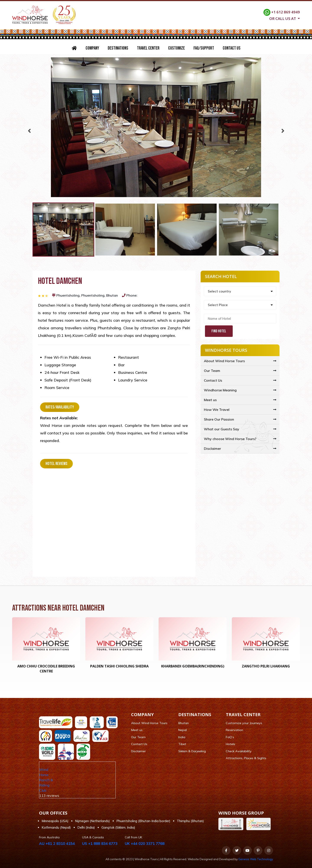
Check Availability (239, 751)
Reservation (234, 730)
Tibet (182, 744)
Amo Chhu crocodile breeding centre (46, 669)
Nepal (183, 730)
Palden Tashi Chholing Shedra (119, 666)
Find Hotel (219, 331)
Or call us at (283, 18)
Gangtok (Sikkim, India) (118, 827)
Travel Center (148, 48)
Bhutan (184, 723)
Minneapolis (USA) (55, 821)
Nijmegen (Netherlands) (92, 821)
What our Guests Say (222, 429)
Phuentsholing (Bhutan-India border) (143, 821)
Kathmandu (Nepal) (56, 827)
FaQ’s (230, 737)
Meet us (210, 400)
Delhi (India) (86, 827)
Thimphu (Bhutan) (190, 821)
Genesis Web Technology (256, 859)
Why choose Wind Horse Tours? (230, 439)
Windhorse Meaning (220, 390)
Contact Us (232, 48)
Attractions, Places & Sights (246, 758)
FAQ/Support (204, 48)
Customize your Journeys (244, 723)
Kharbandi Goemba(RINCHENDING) (193, 666)
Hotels (230, 744)
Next (283, 130)
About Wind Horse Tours (224, 361)
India (182, 737)
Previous (29, 130)
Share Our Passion (219, 419)
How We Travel (217, 410)
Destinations (118, 48)
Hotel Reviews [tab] (56, 464)
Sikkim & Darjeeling (192, 751)
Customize (176, 48)
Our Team (212, 371)
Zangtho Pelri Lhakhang (266, 666)
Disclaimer (212, 448)
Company (92, 48)
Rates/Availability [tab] (60, 407)
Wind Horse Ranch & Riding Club (46, 780)
